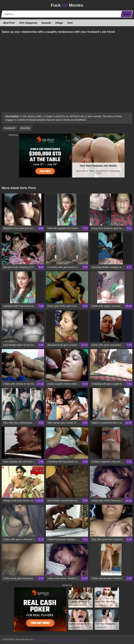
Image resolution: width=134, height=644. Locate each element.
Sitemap (38, 639)
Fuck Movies (67, 5)
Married (25, 128)
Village (59, 23)
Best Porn (9, 23)
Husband (10, 128)
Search (126, 14)
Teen (70, 23)
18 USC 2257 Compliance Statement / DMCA (65, 639)
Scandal (46, 23)
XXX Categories (28, 23)
